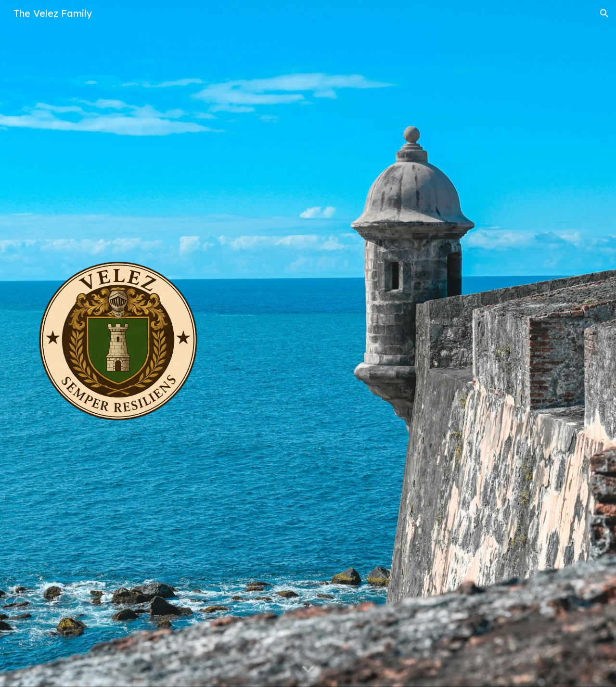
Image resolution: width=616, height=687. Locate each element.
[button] (604, 13)
